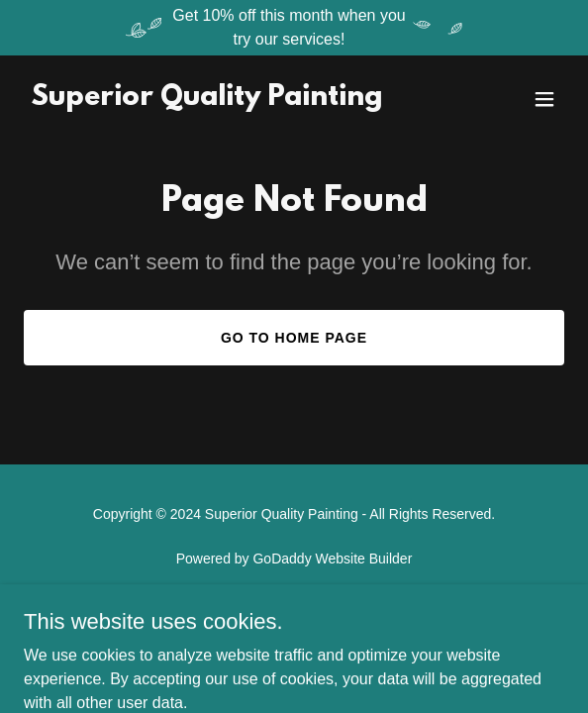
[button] (544, 99)
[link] (207, 100)
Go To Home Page (294, 338)
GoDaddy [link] (282, 559)
